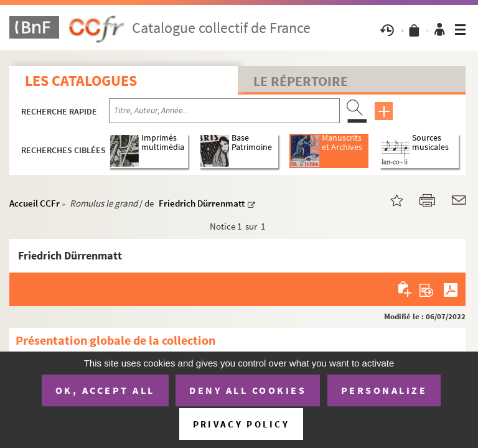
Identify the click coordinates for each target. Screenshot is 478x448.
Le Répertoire (301, 81)
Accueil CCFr (35, 203)
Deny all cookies (248, 390)
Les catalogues (81, 81)
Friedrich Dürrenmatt (202, 203)
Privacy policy (241, 424)
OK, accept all (105, 390)
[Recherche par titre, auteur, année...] (224, 111)
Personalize (384, 390)
